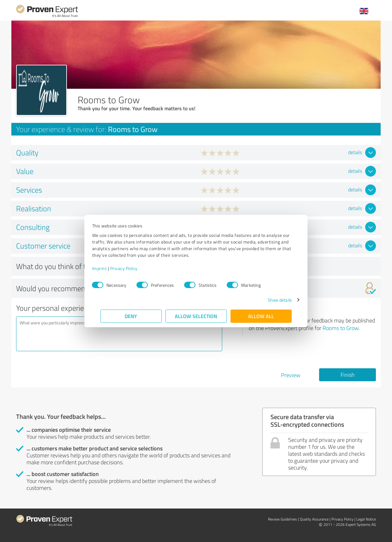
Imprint (108, 268)
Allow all (261, 316)
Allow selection (196, 316)
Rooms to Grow (341, 328)
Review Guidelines (282, 519)
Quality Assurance (314, 519)
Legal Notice (366, 519)
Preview (291, 375)
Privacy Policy (132, 268)
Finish (348, 375)
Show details (271, 300)
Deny (131, 316)
